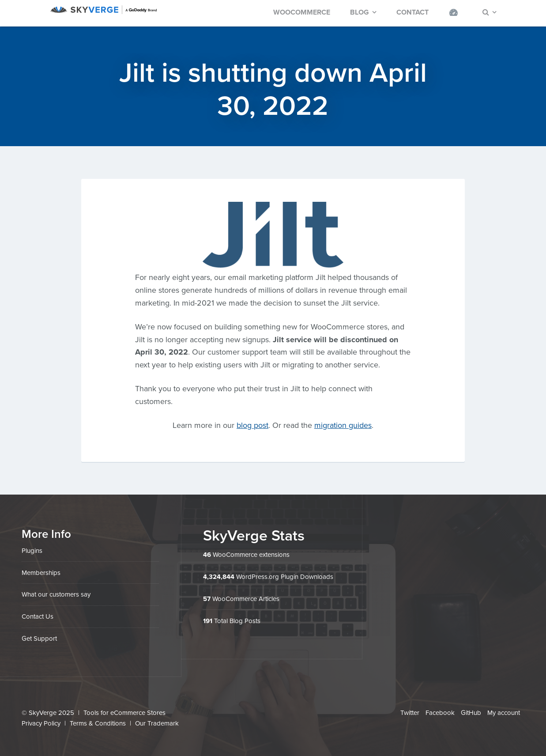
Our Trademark (157, 723)
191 (208, 621)
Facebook (440, 713)
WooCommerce (302, 12)
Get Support (39, 639)
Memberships (41, 573)
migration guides (343, 425)
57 (207, 599)
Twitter (410, 713)
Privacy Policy (41, 723)
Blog (360, 12)
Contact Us (38, 616)
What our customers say (56, 594)
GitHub (471, 713)
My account (504, 713)
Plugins (32, 551)
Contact (412, 12)
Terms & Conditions (98, 723)
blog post (252, 425)
